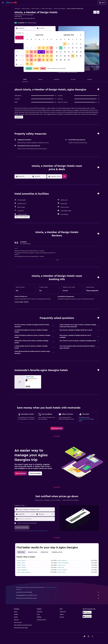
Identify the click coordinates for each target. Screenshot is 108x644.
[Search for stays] (3, 11)
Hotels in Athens (21, 561)
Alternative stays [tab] (33, 552)
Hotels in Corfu (61, 565)
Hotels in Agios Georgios (60, 9)
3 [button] (31, 48)
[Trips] (3, 23)
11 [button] (35, 52)
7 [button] (47, 48)
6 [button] (43, 48)
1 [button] (51, 44)
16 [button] (27, 56)
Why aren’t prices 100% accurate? (58, 598)
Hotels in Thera (21, 563)
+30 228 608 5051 (20, 20)
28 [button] (47, 60)
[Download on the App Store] (87, 616)
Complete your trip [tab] (57, 552)
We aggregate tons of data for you (58, 595)
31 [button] (31, 64)
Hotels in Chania (21, 565)
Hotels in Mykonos (62, 561)
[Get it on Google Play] (87, 612)
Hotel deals (17, 9)
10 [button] (31, 52)
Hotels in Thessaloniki (63, 563)
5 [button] (39, 48)
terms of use (36, 531)
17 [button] (31, 56)
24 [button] (31, 60)
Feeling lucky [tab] (44, 552)
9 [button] (27, 52)
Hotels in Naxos (61, 572)
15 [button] (51, 52)
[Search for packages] (3, 18)
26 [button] (39, 60)
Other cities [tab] (21, 552)
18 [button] (35, 56)
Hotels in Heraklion (62, 570)
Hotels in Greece (35, 9)
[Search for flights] (3, 8)
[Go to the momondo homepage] (11, 3)
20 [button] (43, 56)
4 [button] (35, 48)
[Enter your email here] (36, 519)
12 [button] (39, 52)
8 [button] (51, 48)
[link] (57, 428)
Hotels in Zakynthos (22, 570)
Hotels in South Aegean (47, 9)
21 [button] (47, 56)
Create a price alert (84, 419)
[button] (3, 3)
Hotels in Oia (61, 568)
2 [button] (27, 48)
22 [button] (51, 56)
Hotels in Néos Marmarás (23, 572)
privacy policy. (44, 531)
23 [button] (27, 60)
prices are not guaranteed (51, 587)
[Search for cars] (3, 15)
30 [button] (27, 64)
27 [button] (43, 60)
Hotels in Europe (26, 9)
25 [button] (35, 60)
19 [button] (39, 56)
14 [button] (47, 52)
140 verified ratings (30, 23)
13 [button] (43, 52)
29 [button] (51, 60)
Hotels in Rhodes (21, 568)
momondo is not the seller (58, 592)
